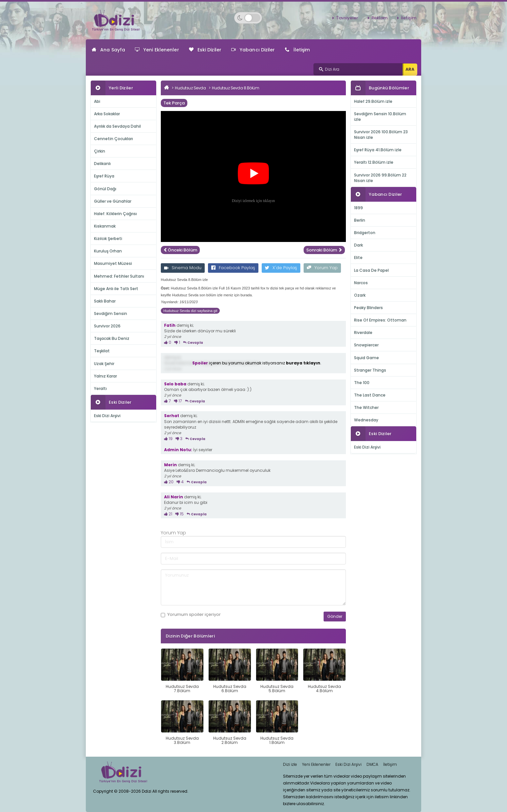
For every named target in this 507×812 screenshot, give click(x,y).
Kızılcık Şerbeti (108, 239)
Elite (358, 258)
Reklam (379, 18)
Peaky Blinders (368, 308)
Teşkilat (102, 351)
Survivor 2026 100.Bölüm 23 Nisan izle (381, 135)
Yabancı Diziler (253, 50)
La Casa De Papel (371, 270)
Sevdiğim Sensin (111, 314)
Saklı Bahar (105, 301)
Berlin (360, 220)
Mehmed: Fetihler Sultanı (119, 276)
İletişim (409, 18)
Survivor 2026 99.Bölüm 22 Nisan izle (380, 178)
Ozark (360, 295)
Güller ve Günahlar (113, 201)
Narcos (361, 283)
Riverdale (363, 332)
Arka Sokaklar (107, 114)
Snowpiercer (366, 345)
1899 (358, 208)
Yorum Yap (322, 268)
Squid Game (366, 358)
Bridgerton (365, 233)
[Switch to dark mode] (248, 18)
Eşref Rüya (104, 176)
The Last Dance (370, 395)
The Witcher (366, 407)
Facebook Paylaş (233, 268)
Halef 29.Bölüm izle (373, 101)
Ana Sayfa (108, 50)
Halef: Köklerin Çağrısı (115, 214)
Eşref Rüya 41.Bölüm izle (378, 150)
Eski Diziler (205, 50)
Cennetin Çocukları (113, 139)
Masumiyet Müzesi (113, 263)
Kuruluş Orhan (108, 251)
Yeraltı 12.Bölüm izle (374, 162)
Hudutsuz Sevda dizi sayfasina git (190, 311)
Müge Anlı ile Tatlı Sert (116, 289)
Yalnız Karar (105, 376)
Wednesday (366, 420)
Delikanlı (102, 164)
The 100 (362, 383)
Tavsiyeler (347, 18)
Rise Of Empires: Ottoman (380, 320)
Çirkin (100, 151)
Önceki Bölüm (180, 250)
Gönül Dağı (105, 189)
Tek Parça (174, 103)
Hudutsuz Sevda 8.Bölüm (235, 88)
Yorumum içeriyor (191, 615)
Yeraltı (100, 388)
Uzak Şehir (104, 364)
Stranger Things (370, 370)
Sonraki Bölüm (324, 250)
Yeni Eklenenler (157, 50)
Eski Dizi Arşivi (107, 416)
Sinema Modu (183, 268)
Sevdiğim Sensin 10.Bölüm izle (380, 117)
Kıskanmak (105, 226)
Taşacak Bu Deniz (112, 338)
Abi (97, 101)
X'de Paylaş (281, 268)
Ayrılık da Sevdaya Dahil (117, 126)
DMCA (372, 764)
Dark (358, 245)
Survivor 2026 (107, 326)
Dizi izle (290, 764)
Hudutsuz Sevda (190, 88)
